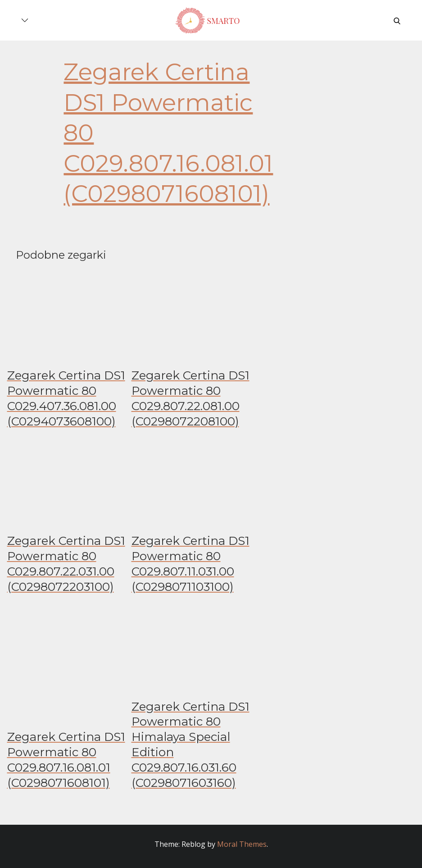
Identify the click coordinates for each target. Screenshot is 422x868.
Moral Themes (242, 844)
